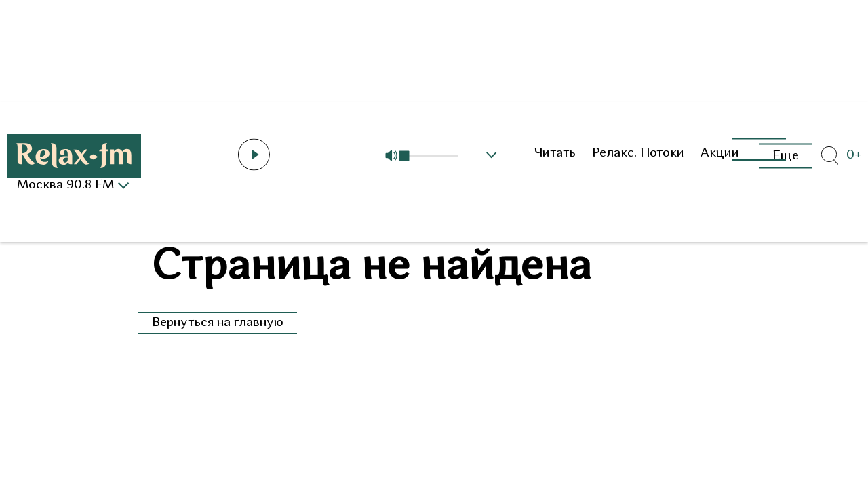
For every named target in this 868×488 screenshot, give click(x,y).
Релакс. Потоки (638, 154)
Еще (786, 156)
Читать (555, 154)
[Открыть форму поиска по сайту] (829, 156)
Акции (720, 154)
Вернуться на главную (218, 323)
